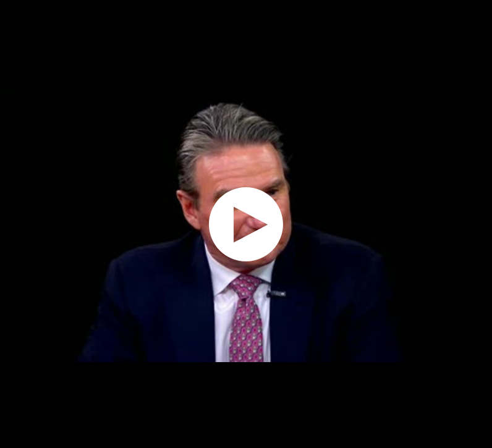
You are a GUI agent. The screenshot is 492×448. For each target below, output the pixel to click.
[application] (246, 224)
